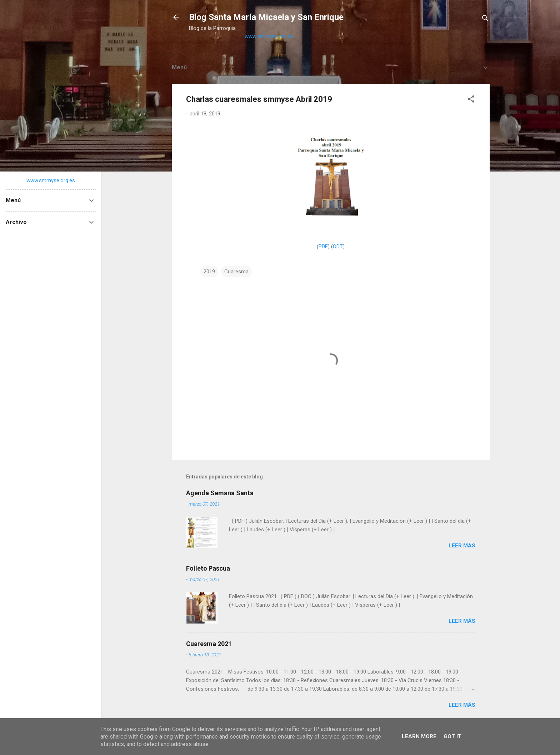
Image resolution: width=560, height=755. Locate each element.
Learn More (419, 736)
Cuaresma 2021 (209, 644)
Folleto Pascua (208, 568)
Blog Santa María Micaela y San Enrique (266, 17)
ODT (338, 247)
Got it (452, 736)
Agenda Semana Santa (220, 493)
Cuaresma (236, 272)
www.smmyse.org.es (269, 36)
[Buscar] (485, 19)
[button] (471, 100)
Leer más (462, 546)
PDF (323, 247)
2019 (209, 272)
